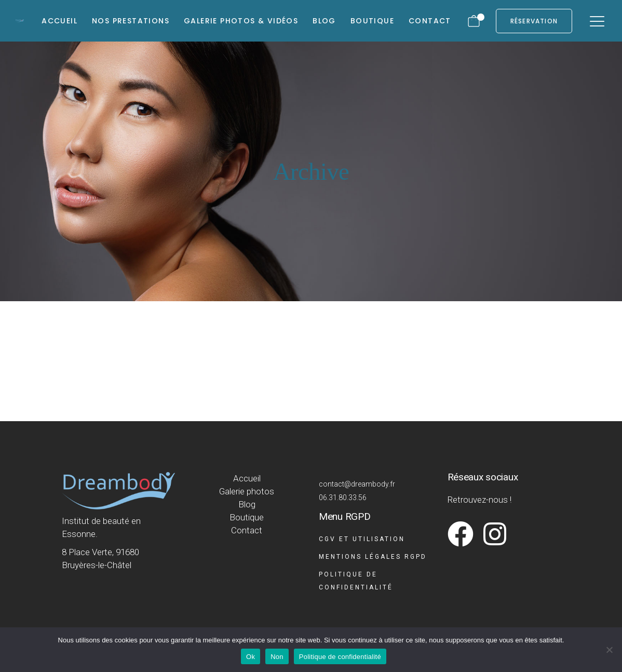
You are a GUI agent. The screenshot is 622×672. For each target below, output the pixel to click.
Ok (251, 657)
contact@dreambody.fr (357, 484)
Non (277, 657)
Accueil (247, 478)
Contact (247, 530)
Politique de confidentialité (340, 657)
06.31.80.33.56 (343, 498)
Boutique (247, 517)
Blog (247, 504)
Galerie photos (247, 491)
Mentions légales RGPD (373, 557)
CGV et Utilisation (362, 539)
